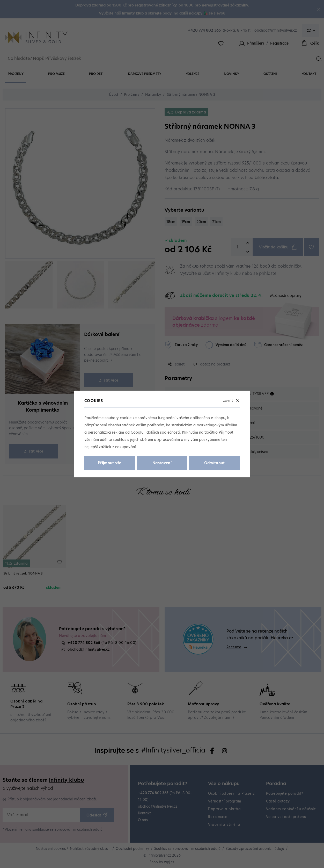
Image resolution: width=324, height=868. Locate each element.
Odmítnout (215, 463)
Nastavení (162, 463)
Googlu (137, 432)
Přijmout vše (110, 463)
